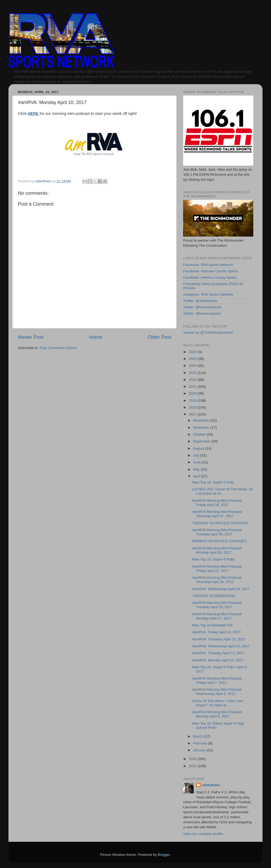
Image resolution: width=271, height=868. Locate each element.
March (198, 736)
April (197, 476)
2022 (193, 380)
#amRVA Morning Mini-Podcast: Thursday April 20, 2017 (217, 580)
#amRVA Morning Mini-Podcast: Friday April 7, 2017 (217, 681)
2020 (193, 393)
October (200, 434)
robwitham (211, 785)
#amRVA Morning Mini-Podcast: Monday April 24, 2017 (217, 550)
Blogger (164, 855)
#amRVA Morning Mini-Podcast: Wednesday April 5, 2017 (217, 692)
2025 (193, 359)
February (201, 743)
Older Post (159, 337)
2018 (193, 407)
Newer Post (31, 337)
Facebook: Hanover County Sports (211, 271)
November (202, 428)
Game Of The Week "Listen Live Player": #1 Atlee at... (218, 703)
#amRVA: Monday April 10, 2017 (218, 660)
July (197, 455)
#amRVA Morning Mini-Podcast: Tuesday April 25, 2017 (217, 532)
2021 (193, 386)
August (199, 448)
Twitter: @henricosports (202, 313)
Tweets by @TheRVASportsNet (208, 333)
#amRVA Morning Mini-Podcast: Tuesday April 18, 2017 (217, 605)
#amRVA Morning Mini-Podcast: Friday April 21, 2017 (217, 569)
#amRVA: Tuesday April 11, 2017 (218, 653)
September (202, 441)
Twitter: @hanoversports (203, 307)
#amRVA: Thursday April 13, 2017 (219, 639)
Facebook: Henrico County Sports (210, 277)
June (197, 462)
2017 (193, 414)
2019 (193, 401)
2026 (193, 352)
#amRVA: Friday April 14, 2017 (216, 632)
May (197, 469)
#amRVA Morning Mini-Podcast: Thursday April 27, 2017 (217, 514)
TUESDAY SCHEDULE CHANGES (220, 523)
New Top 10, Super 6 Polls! (214, 559)
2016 (193, 759)
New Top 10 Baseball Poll (212, 625)
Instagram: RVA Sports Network (208, 294)
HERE (33, 114)
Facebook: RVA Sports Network (208, 265)
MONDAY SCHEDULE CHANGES (219, 541)
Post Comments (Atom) (58, 348)
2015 (193, 766)
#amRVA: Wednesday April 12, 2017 (221, 646)
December (202, 420)
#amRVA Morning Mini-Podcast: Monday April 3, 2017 (217, 714)
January (200, 750)
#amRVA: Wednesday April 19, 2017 (221, 589)
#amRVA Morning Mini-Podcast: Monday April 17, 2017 (217, 616)
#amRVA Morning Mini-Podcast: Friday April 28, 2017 (217, 503)
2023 (193, 373)
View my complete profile (203, 834)
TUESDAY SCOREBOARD (214, 596)
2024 (193, 366)
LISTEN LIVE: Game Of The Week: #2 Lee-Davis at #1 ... (223, 491)
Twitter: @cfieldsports (200, 301)
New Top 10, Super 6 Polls (213, 482)
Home (96, 337)
